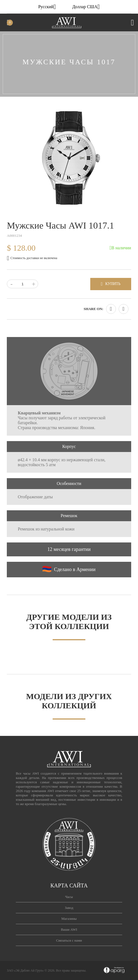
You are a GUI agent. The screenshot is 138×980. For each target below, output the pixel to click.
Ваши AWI (69, 929)
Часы (69, 897)
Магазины (69, 919)
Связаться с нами (69, 940)
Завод (69, 908)
